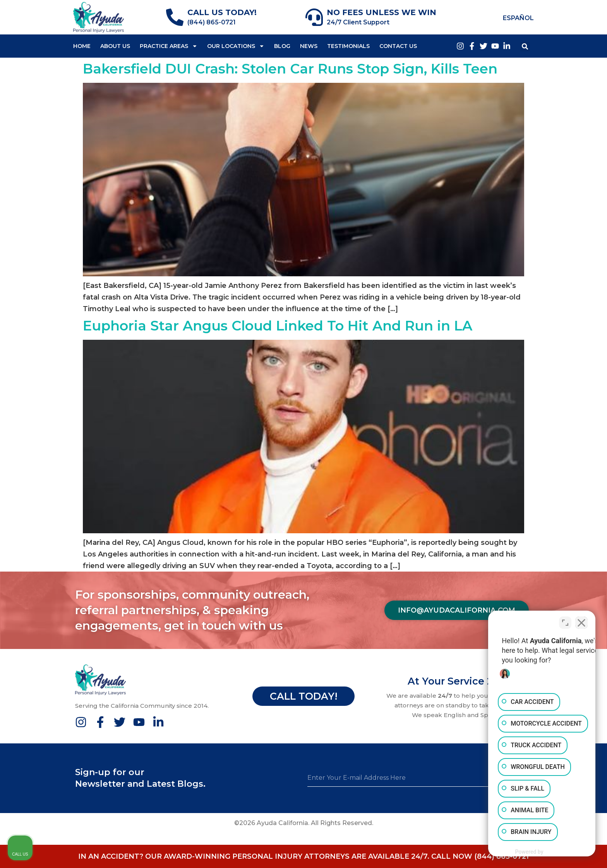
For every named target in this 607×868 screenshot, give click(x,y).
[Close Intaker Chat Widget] (581, 621)
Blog (282, 46)
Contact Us (398, 46)
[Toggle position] (565, 621)
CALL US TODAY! (222, 12)
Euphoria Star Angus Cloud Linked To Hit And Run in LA (278, 326)
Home (82, 46)
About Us (115, 46)
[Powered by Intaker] (541, 852)
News (309, 46)
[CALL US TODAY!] (175, 17)
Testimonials (348, 46)
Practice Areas (169, 46)
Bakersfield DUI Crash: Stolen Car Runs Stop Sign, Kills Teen (290, 69)
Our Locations (236, 46)
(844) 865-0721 (212, 22)
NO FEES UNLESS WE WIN (382, 12)
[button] (525, 47)
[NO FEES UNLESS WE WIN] (314, 17)
